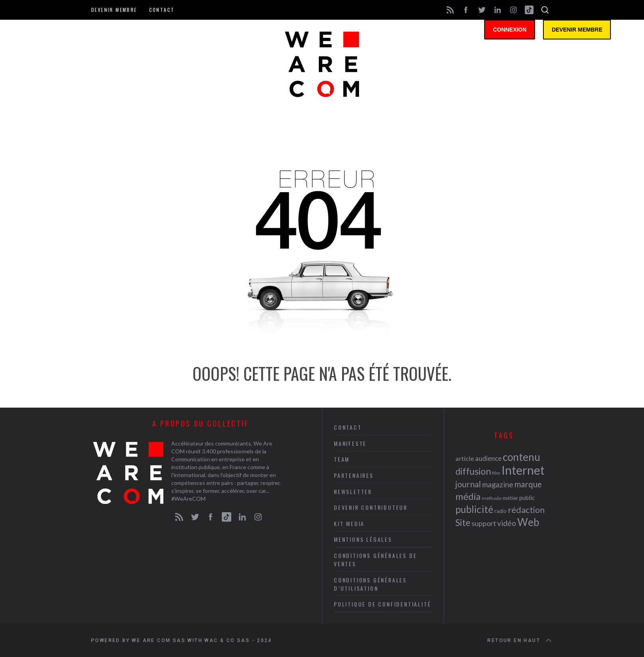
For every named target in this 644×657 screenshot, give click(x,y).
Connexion (510, 30)
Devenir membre (114, 10)
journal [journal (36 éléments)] (468, 484)
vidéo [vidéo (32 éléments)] (507, 523)
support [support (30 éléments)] (484, 523)
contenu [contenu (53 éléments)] (521, 457)
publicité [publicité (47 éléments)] (474, 509)
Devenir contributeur (371, 507)
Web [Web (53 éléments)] (528, 522)
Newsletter (353, 491)
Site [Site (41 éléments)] (463, 523)
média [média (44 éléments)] (468, 496)
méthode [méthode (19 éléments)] (492, 498)
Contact (162, 10)
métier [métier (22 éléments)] (510, 498)
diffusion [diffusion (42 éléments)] (473, 471)
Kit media (349, 523)
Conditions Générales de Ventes (375, 560)
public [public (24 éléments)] (527, 498)
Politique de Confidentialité (382, 604)
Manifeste (350, 443)
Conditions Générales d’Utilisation (370, 584)
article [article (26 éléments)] (465, 458)
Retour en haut (520, 640)
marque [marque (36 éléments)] (528, 484)
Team (342, 459)
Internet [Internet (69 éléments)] (523, 470)
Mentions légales (363, 539)
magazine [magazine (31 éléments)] (498, 484)
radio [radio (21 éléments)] (501, 511)
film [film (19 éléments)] (496, 473)
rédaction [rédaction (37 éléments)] (526, 510)
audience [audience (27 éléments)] (488, 458)
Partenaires (354, 475)
